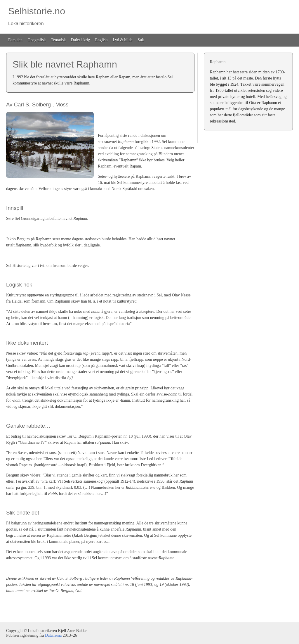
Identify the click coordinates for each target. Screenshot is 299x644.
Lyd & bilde (123, 40)
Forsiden (15, 40)
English (101, 40)
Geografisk (37, 40)
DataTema (53, 635)
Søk (141, 40)
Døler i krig (80, 40)
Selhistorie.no (36, 16)
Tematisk (58, 40)
